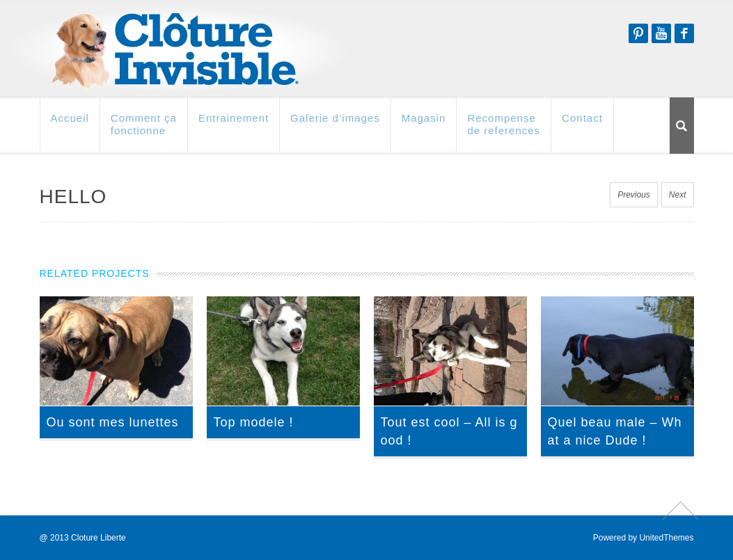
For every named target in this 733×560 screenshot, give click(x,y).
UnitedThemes (666, 538)
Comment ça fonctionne (144, 131)
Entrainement (234, 125)
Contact (582, 125)
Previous (634, 195)
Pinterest (638, 33)
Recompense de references (504, 131)
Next (678, 195)
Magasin (424, 125)
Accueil (70, 125)
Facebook (684, 33)
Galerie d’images (335, 125)
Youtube (661, 33)
